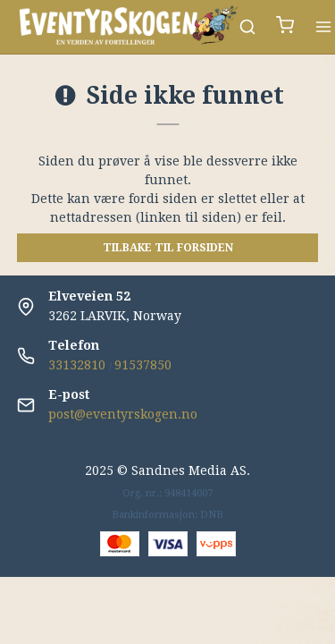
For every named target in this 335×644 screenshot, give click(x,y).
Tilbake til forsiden (168, 248)
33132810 (77, 365)
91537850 (143, 365)
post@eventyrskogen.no (123, 414)
